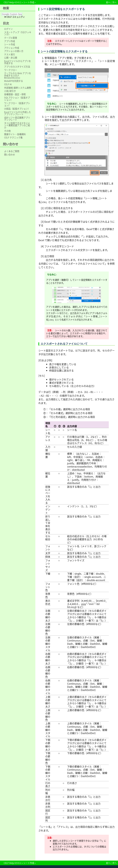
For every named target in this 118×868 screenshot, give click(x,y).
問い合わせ (10, 155)
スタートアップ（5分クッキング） (18, 33)
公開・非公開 (11, 58)
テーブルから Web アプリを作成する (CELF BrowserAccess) (18, 75)
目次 (6, 23)
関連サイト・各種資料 (15, 134)
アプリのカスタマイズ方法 (17, 67)
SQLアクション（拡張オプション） (17, 99)
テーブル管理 (11, 38)
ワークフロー (11, 70)
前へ (108, 2)
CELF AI (8, 84)
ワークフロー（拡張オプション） (17, 104)
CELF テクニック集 (13, 137)
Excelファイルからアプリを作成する (18, 62)
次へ (114, 2)
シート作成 (29, 2)
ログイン (8, 29)
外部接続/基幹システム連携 (18, 88)
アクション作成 (12, 48)
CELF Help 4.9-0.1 (13, 2)
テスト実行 (10, 54)
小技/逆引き (10, 91)
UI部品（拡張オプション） (17, 109)
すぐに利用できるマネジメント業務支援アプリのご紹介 (17, 125)
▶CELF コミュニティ (15, 17)
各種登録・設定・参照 (15, 94)
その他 (7, 131)
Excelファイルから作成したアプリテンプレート (18, 113)
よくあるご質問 (12, 151)
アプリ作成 (10, 41)
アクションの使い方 (14, 51)
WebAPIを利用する (14, 81)
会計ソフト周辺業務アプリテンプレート (17, 119)
